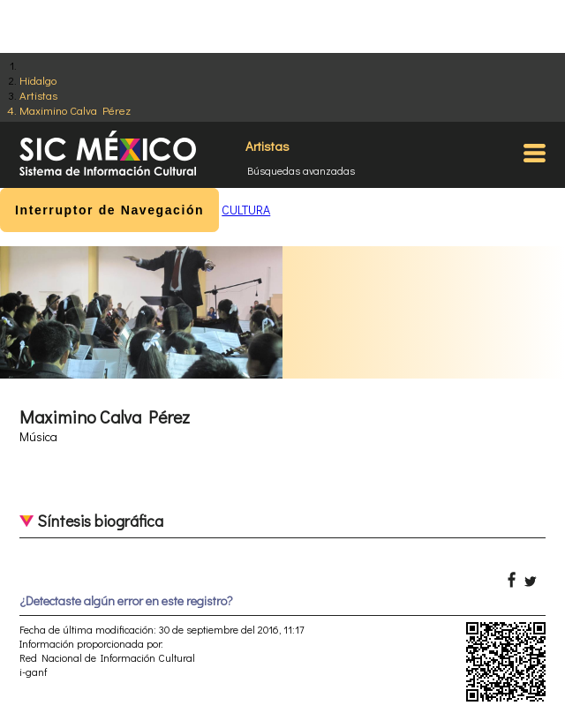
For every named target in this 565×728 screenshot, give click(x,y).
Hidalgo (38, 80)
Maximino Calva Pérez (75, 110)
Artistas (38, 95)
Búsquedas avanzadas (301, 170)
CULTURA (246, 210)
